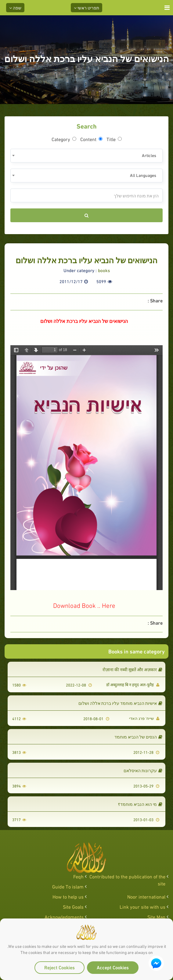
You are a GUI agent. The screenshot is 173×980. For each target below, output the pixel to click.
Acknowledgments (64, 916)
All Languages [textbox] (143, 175)
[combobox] (86, 156)
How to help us (68, 896)
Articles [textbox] (149, 155)
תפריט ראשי (86, 7)
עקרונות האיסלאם (143, 770)
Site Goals (73, 906)
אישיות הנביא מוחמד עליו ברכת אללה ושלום (120, 703)
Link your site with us (142, 906)
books (104, 270)
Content (91, 139)
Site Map (156, 916)
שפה (15, 7)
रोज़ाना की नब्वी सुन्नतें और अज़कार (132, 669)
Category (64, 139)
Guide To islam (68, 886)
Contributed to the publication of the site (127, 880)
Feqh (78, 876)
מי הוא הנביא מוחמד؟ (140, 804)
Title (114, 139)
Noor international (146, 896)
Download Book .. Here (84, 605)
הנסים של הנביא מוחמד (138, 737)
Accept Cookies (113, 967)
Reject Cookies (59, 967)
